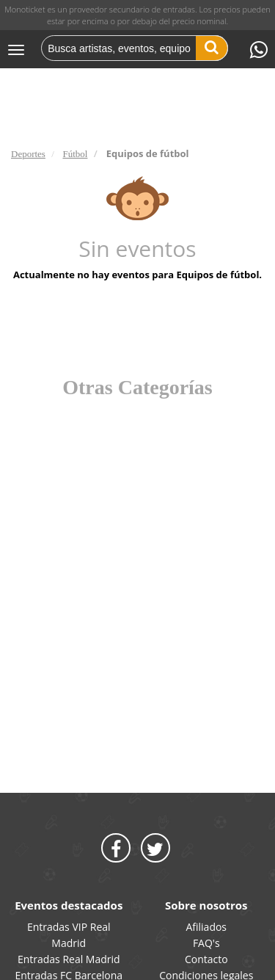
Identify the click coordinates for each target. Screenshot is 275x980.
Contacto (206, 959)
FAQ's (206, 943)
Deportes (28, 154)
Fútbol (75, 154)
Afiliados (206, 927)
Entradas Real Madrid (69, 959)
